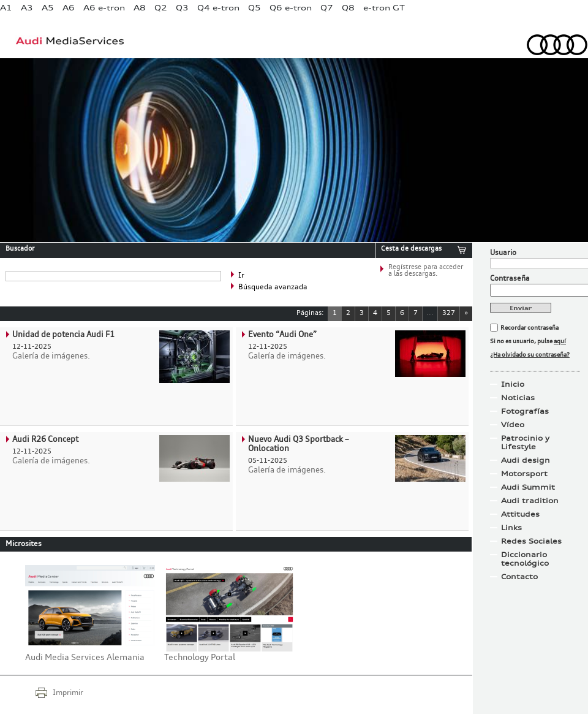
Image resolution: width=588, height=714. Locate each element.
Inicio (513, 384)
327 (449, 313)
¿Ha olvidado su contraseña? (530, 355)
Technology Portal (200, 658)
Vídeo (513, 425)
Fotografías (525, 411)
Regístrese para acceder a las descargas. (426, 271)
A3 (27, 8)
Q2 (161, 8)
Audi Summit (528, 487)
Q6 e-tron (291, 8)
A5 (48, 8)
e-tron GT (384, 8)
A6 (69, 8)
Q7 (327, 8)
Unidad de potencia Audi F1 (63, 335)
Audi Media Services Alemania (85, 658)
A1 (6, 8)
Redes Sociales (531, 541)
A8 (140, 8)
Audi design (526, 460)
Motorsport (524, 474)
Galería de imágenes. (51, 356)
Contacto (519, 577)
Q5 (254, 8)
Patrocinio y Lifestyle (525, 442)
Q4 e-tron (218, 8)
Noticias (518, 398)
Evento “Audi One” (282, 335)
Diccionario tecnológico (525, 559)
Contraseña (510, 279)
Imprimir (68, 693)
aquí (560, 341)
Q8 (348, 8)
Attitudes (520, 514)
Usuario (503, 253)
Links (511, 528)
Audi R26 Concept (45, 440)
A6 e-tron (104, 8)
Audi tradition (530, 501)
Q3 (182, 8)
